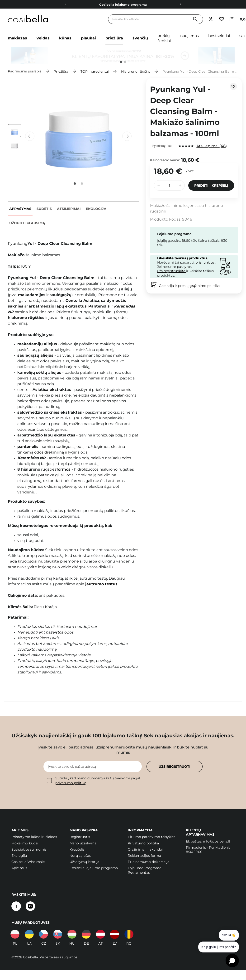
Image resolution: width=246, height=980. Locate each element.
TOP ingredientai (95, 71)
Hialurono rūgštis (136, 71)
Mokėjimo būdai (25, 843)
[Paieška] (195, 19)
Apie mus (19, 868)
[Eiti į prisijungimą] (211, 19)
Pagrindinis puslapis (25, 71)
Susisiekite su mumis (29, 849)
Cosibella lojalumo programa (123, 5)
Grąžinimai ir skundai (145, 849)
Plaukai (88, 38)
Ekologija (96, 209)
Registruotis (80, 837)
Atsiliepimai (69, 209)
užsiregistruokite (172, 271)
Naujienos (189, 36)
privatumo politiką (71, 783)
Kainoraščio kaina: (165, 160)
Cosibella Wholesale (28, 862)
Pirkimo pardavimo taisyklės (151, 837)
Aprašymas (20, 209)
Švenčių (140, 38)
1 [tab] (121, 62)
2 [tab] (125, 62)
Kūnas (65, 38)
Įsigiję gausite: (169, 241)
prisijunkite (205, 262)
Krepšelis (77, 849)
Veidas (43, 38)
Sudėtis (44, 209)
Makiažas (17, 38)
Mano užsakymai (83, 843)
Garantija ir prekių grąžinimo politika (189, 286)
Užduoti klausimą (27, 223)
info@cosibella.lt (217, 841)
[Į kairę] (66, 4)
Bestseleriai (219, 36)
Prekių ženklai (164, 38)
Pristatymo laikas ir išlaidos (34, 837)
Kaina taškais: (209, 241)
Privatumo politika (143, 843)
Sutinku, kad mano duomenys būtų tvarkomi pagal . (94, 780)
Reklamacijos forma (144, 856)
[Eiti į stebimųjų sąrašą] (222, 19)
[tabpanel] (123, 56)
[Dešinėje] (180, 4)
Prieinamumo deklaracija (149, 862)
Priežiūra (114, 38)
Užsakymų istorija (84, 862)
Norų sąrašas (80, 856)
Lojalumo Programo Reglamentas (145, 870)
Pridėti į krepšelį (211, 185)
